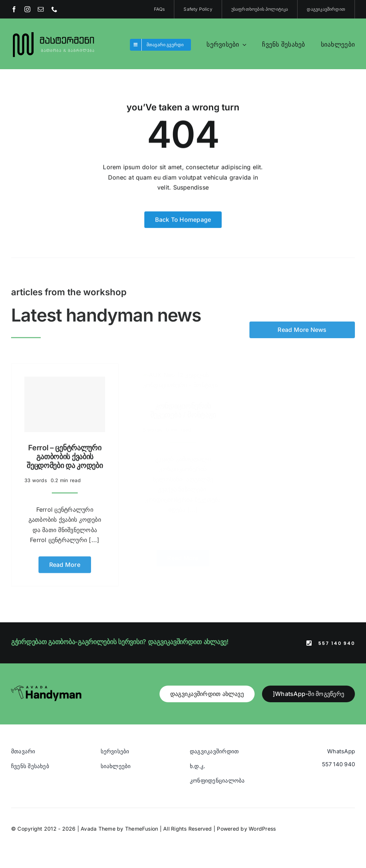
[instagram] (27, 9)
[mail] (41, 9)
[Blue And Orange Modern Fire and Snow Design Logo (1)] (54, 33)
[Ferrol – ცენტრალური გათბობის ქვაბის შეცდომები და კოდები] (65, 401)
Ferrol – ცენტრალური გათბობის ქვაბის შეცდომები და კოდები (65, 453)
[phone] (54, 9)
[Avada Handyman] (46, 689)
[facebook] (14, 9)
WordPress (262, 829)
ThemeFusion (142, 829)
